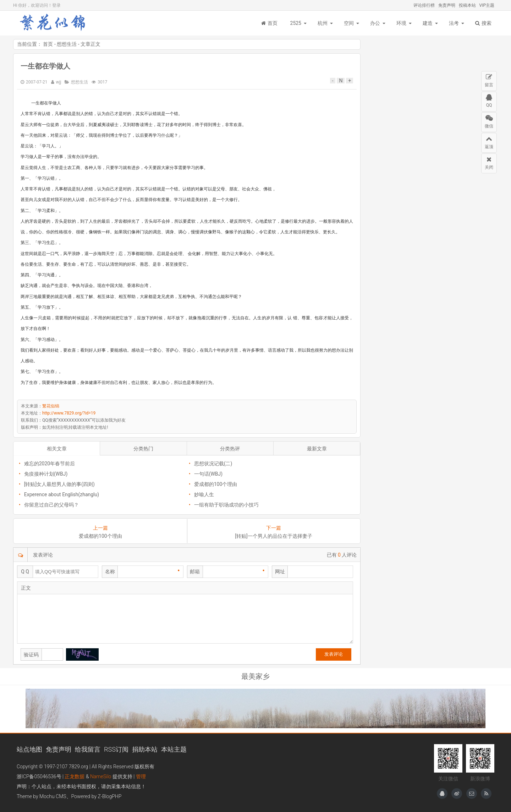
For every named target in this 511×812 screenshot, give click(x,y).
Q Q (25, 572)
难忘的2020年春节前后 (50, 464)
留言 (489, 79)
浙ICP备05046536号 (39, 776)
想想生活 (67, 44)
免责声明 (447, 5)
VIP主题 (487, 5)
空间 (349, 23)
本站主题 (174, 749)
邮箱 (195, 572)
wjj (59, 82)
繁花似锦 (56, 23)
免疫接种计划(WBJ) (46, 474)
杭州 (323, 23)
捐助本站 (145, 749)
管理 (141, 776)
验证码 (31, 655)
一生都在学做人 (45, 66)
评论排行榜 (424, 5)
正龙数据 (75, 776)
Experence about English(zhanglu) (62, 494)
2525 (296, 23)
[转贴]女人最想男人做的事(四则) (59, 484)
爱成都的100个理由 (216, 484)
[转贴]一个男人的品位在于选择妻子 (273, 536)
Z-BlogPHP (110, 796)
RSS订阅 (116, 749)
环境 (401, 23)
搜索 (483, 23)
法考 (454, 23)
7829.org (79, 767)
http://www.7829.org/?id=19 (69, 413)
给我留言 (88, 749)
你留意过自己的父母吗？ (51, 505)
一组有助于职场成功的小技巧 (226, 505)
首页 (269, 23)
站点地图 (29, 749)
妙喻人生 (204, 494)
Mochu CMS (53, 796)
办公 (375, 23)
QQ (489, 100)
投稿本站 (467, 5)
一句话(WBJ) (208, 474)
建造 (428, 23)
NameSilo (101, 776)
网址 (280, 572)
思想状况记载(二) (213, 464)
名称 (110, 572)
